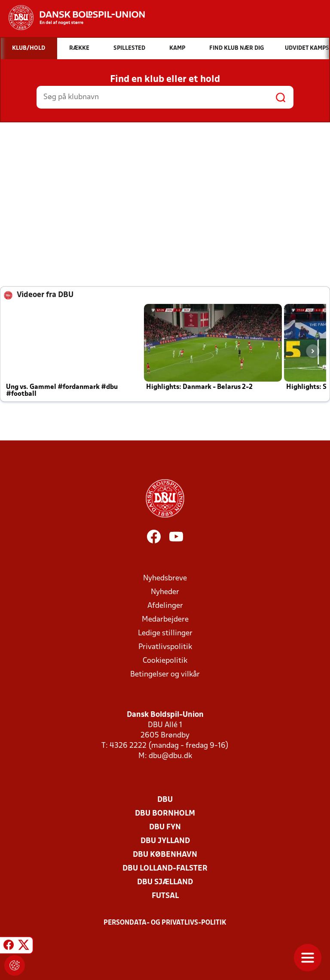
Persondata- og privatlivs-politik (165, 923)
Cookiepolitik (165, 661)
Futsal (165, 896)
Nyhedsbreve (165, 578)
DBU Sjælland (165, 882)
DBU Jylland (165, 841)
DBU (165, 800)
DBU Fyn (165, 827)
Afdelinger (165, 606)
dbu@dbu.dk (170, 756)
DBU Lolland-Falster (165, 869)
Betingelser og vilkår (165, 675)
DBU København (165, 855)
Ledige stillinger (165, 633)
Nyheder (165, 592)
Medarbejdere (165, 620)
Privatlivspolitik (165, 647)
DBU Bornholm (165, 814)
